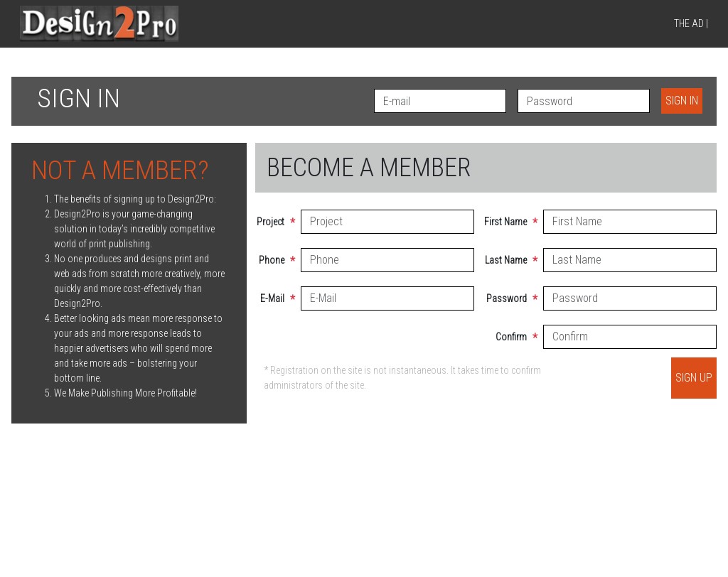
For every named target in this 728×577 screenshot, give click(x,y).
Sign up (694, 378)
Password (523, 300)
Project (281, 223)
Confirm (523, 338)
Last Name (523, 261)
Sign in (682, 101)
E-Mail (281, 300)
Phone (281, 261)
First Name (523, 223)
